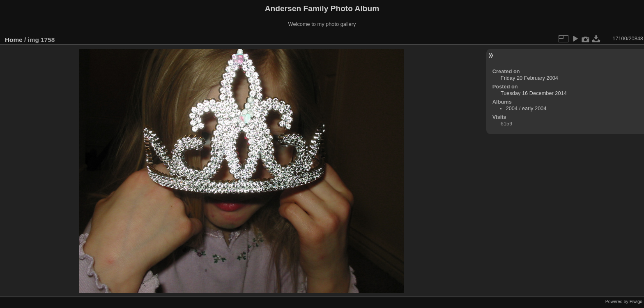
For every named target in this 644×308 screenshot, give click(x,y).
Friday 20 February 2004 (529, 78)
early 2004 (534, 108)
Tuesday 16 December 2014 (534, 93)
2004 (512, 108)
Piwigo (636, 301)
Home (14, 40)
